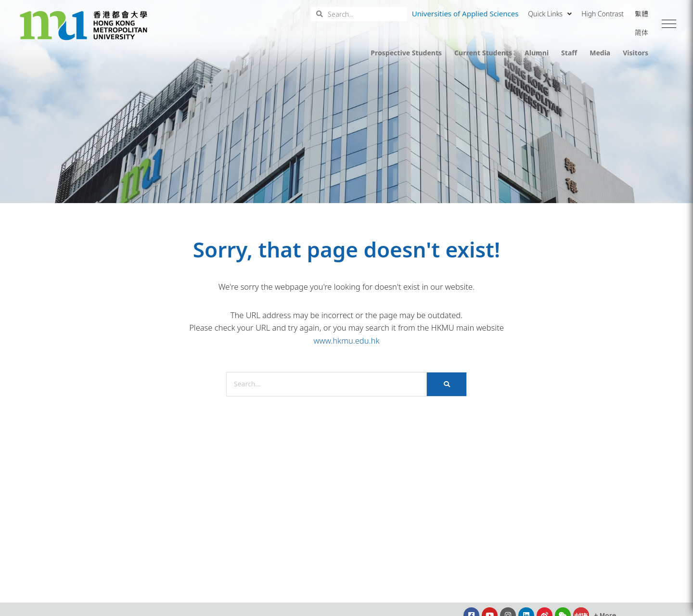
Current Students (483, 53)
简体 (642, 32)
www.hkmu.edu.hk (346, 340)
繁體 (642, 14)
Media (600, 53)
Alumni (537, 53)
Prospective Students (406, 53)
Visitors (635, 53)
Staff (569, 53)
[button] (669, 24)
